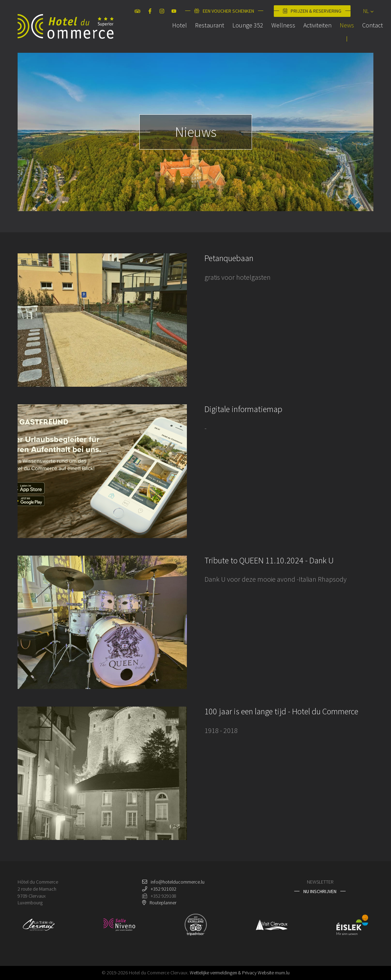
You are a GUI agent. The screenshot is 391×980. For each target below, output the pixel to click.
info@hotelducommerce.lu (178, 882)
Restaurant (204, 36)
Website (266, 973)
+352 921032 (163, 889)
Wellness (277, 36)
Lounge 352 (242, 36)
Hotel (174, 36)
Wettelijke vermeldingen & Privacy (223, 973)
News (341, 36)
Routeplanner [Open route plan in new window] (163, 903)
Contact (367, 36)
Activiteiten (311, 36)
